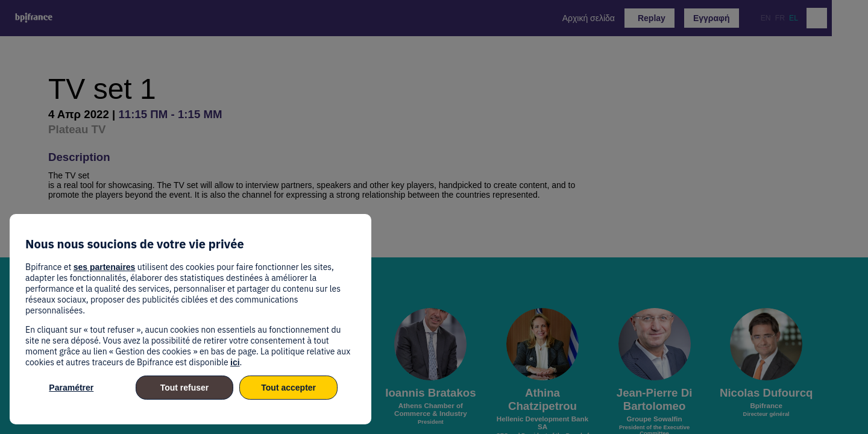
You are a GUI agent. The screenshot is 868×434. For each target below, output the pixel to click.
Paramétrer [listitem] (71, 388)
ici (235, 362)
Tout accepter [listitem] (288, 388)
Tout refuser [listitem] (185, 388)
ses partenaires (105, 267)
